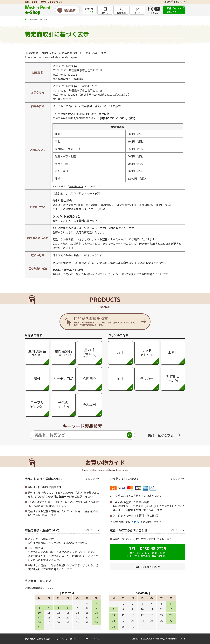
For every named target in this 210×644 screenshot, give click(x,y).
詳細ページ (65, 496)
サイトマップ (92, 639)
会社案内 (167, 2)
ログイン (105, 13)
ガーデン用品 (63, 378)
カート (137, 13)
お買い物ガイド (76, 186)
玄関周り (90, 378)
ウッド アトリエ (147, 353)
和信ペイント (174, 10)
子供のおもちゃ (63, 404)
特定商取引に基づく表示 (38, 639)
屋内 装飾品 (63, 352)
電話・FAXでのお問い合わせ (145, 530)
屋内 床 (89, 353)
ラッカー (147, 378)
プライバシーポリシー (68, 639)
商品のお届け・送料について (60, 479)
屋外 (37, 378)
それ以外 (90, 404)
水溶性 (173, 353)
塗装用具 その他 (173, 378)
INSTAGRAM (151, 9)
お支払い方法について (145, 479)
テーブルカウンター (37, 404)
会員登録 (121, 13)
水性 (120, 353)
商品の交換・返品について (60, 530)
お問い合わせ (180, 2)
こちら (135, 522)
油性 (120, 378)
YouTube (157, 9)
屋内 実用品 (37, 352)
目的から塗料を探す (105, 321)
